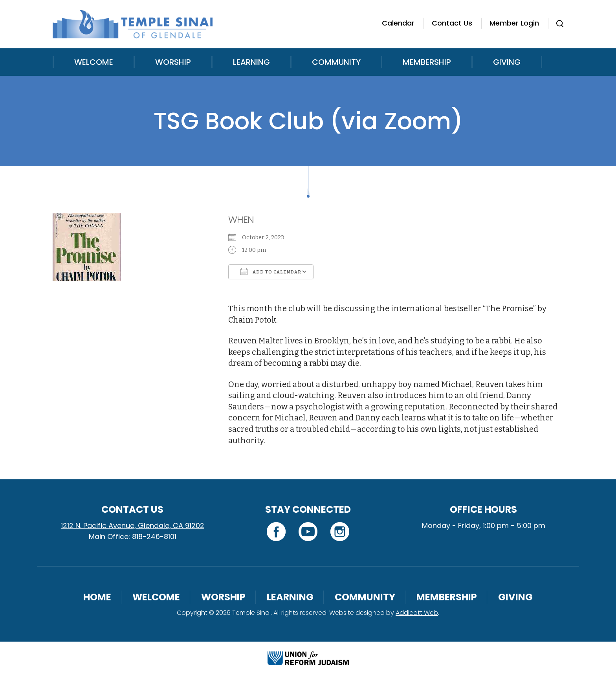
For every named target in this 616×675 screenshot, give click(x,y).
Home (97, 597)
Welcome (94, 62)
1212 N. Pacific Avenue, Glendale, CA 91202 (133, 526)
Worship (173, 62)
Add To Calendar (271, 271)
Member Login (514, 23)
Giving (507, 62)
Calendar (398, 23)
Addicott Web (417, 613)
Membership (427, 62)
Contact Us (452, 23)
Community (336, 62)
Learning (251, 62)
